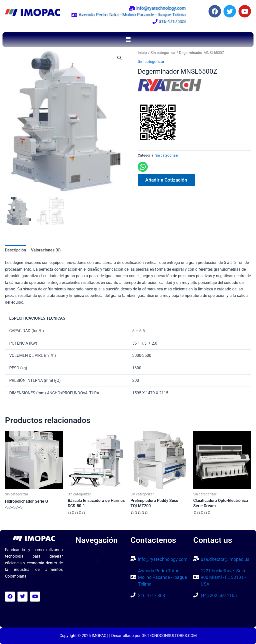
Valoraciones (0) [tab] (46, 250)
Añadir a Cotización (166, 180)
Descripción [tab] (15, 250)
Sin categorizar (163, 53)
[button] (128, 39)
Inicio (142, 53)
